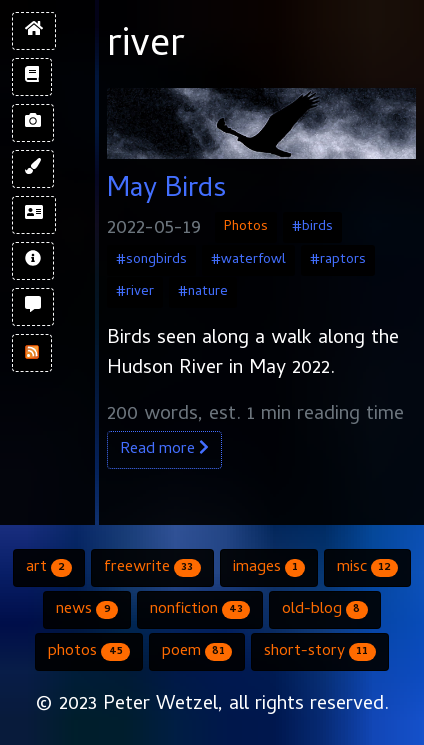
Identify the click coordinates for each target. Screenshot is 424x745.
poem (197, 652)
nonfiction (200, 610)
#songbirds (151, 260)
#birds (312, 227)
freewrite (152, 568)
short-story (319, 652)
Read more (164, 450)
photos (88, 652)
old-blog (324, 610)
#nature (203, 292)
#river (135, 292)
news (86, 610)
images (269, 568)
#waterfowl (248, 260)
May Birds (167, 191)
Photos (246, 227)
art (49, 568)
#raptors (338, 260)
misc (367, 568)
